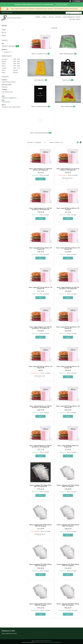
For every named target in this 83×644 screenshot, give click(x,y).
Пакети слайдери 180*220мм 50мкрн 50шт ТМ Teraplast (40, 525)
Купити (41, 179)
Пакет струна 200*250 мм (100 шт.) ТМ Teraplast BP (68, 407)
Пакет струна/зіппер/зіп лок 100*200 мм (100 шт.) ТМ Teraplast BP (41, 446)
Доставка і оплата (75, 19)
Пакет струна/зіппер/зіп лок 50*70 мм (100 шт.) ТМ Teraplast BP (68, 169)
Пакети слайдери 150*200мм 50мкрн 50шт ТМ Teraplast (68, 486)
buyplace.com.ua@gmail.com (9, 98)
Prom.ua (50, 641)
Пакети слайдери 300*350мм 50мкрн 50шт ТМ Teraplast (40, 604)
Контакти (58, 17)
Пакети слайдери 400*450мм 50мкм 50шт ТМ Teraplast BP (41, 486)
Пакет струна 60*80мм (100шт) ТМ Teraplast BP (68, 446)
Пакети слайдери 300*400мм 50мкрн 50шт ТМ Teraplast (68, 604)
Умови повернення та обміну (72, 17)
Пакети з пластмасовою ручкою (39, 133)
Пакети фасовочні (39, 80)
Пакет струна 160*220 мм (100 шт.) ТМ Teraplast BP (68, 328)
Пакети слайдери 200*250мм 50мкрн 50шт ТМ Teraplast (68, 525)
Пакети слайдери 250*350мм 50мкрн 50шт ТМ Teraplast (40, 565)
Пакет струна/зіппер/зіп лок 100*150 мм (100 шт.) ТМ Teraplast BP (68, 288)
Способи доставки (61, 4)
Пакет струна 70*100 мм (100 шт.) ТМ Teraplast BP (68, 367)
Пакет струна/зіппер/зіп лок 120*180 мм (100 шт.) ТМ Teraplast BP (41, 209)
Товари (44, 17)
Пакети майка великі (67, 106)
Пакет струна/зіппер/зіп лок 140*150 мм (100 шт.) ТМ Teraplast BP (41, 407)
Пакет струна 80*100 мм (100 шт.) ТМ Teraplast (68, 209)
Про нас (51, 17)
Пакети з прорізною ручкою (39, 106)
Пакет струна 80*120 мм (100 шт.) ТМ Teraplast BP (41, 248)
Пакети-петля (66, 80)
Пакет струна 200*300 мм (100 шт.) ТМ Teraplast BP (40, 367)
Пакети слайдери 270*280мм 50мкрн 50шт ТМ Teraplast (68, 565)
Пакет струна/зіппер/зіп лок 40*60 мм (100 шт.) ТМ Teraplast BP (41, 169)
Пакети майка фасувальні (67, 54)
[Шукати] (80, 13)
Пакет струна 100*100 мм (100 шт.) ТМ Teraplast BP (68, 248)
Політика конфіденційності (55, 642)
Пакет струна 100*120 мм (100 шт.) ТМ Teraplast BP (40, 288)
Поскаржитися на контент (42, 642)
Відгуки (4, 36)
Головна (38, 17)
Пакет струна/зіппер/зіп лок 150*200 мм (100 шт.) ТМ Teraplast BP (41, 328)
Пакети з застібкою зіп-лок (39, 54)
